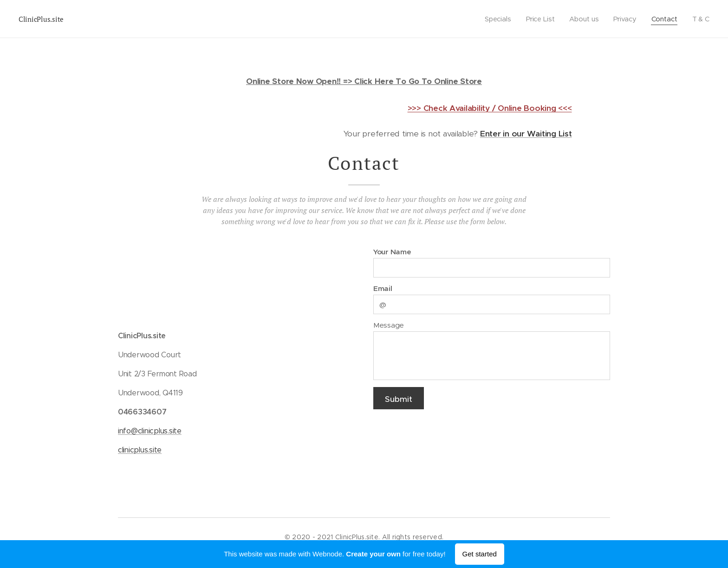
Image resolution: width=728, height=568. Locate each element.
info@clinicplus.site (150, 431)
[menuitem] (497, 19)
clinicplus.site (140, 450)
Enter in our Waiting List (526, 134)
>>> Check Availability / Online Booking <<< (490, 108)
